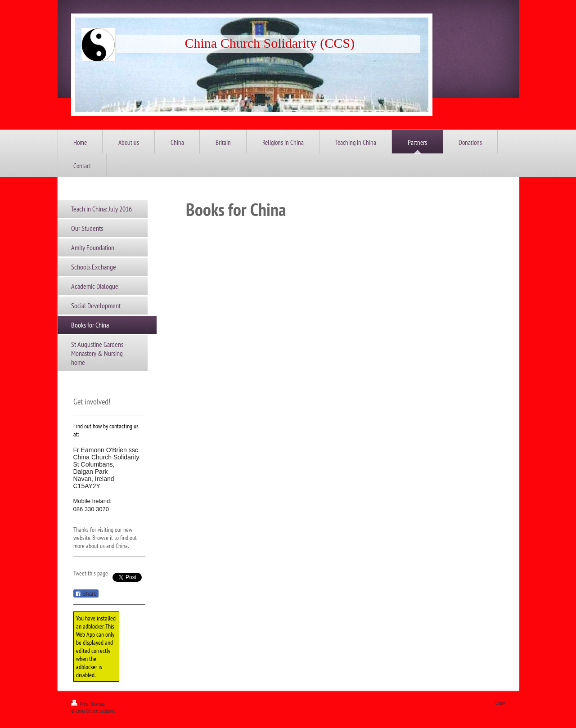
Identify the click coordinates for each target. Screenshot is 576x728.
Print (80, 704)
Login (500, 703)
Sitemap (98, 704)
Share (86, 594)
